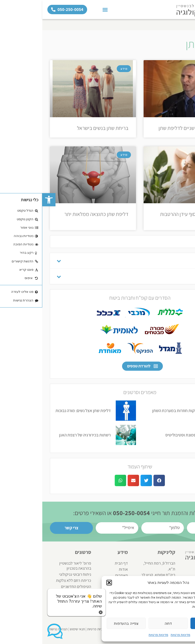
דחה (126, 623)
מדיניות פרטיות (138, 635)
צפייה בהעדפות (84, 623)
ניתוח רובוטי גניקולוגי (33, 574)
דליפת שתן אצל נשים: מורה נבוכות (41, 411)
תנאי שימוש (35, 629)
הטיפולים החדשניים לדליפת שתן (148, 128)
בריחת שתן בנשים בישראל (60, 128)
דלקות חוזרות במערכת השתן (133, 411)
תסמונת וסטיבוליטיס (140, 435)
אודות (81, 569)
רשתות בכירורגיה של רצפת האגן (43, 435)
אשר (168, 623)
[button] (7, 200)
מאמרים (79, 575)
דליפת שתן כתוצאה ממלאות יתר (54, 214)
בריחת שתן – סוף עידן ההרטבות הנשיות (149, 217)
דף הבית (186, 24)
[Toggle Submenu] (16, 261)
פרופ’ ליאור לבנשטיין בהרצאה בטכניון (33, 566)
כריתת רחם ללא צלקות (31, 580)
